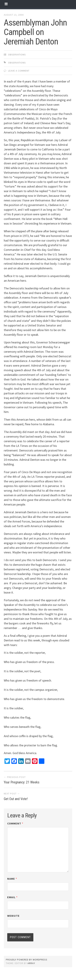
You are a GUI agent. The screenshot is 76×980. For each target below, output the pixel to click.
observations (17, 55)
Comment (15, 823)
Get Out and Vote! (16, 799)
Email (12, 897)
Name (12, 879)
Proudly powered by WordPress (27, 960)
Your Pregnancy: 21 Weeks (22, 782)
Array (31, 963)
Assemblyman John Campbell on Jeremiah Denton (35, 32)
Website (13, 916)
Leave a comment (19, 71)
